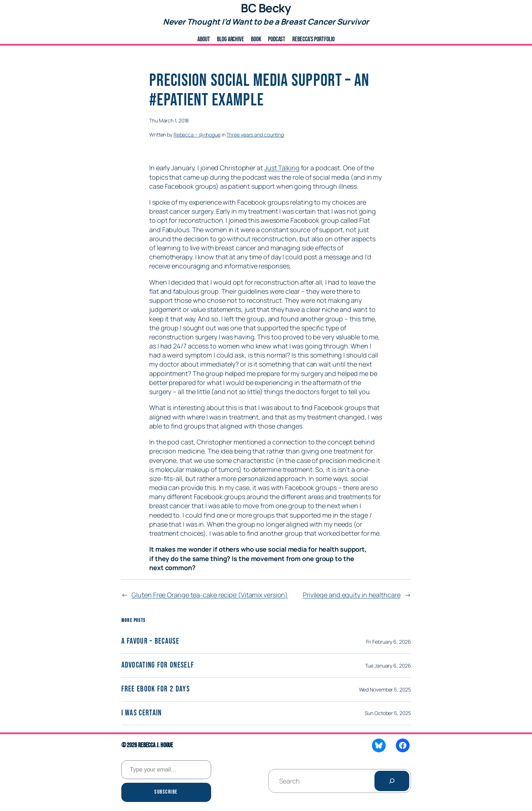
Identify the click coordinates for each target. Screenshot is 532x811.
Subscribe (166, 792)
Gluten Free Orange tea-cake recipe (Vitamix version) (210, 595)
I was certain (142, 713)
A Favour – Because (150, 642)
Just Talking (282, 168)
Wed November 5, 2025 (385, 689)
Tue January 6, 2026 (388, 666)
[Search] (392, 781)
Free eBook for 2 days (156, 689)
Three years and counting (255, 135)
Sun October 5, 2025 (388, 713)
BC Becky (266, 8)
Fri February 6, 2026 (389, 642)
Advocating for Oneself (158, 666)
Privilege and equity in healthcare (352, 595)
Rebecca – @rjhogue (197, 135)
